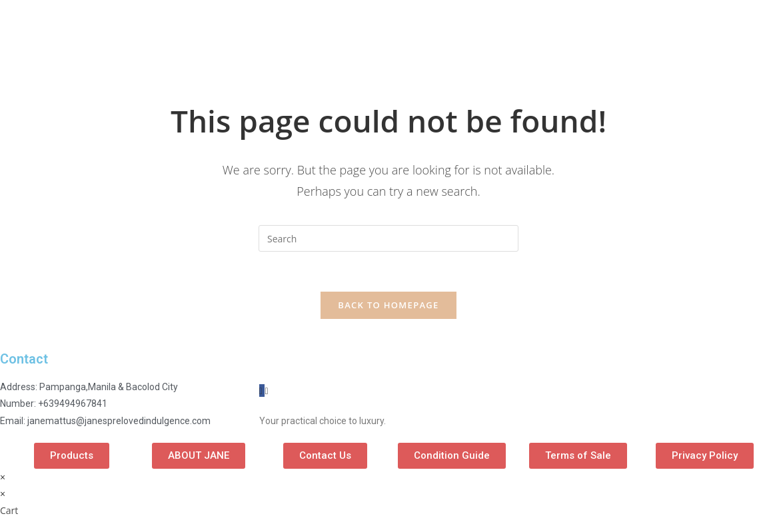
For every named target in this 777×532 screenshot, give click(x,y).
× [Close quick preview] (3, 477)
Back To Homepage (388, 305)
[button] (72, 456)
